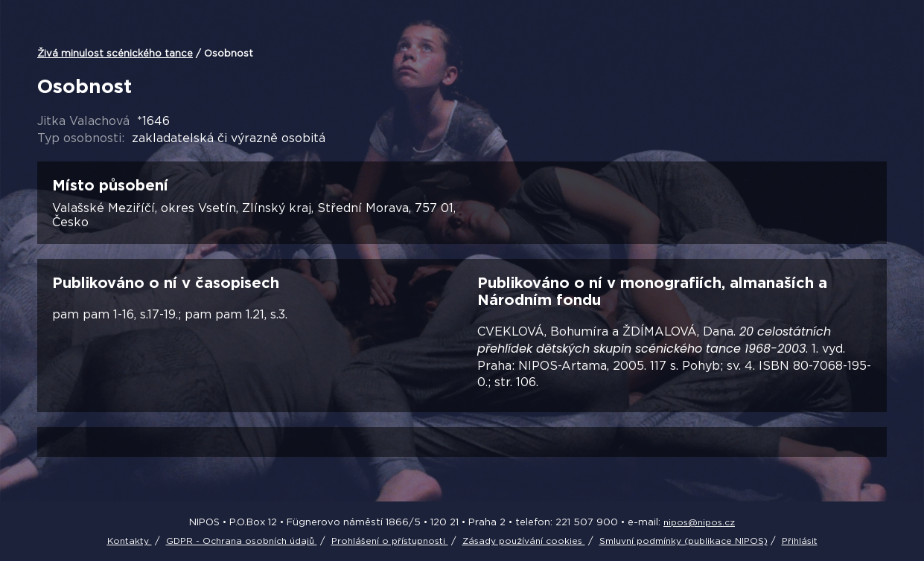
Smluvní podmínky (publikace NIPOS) (684, 541)
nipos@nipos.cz (699, 522)
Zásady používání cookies (524, 541)
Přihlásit (800, 541)
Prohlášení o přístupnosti (390, 541)
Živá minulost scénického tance (115, 53)
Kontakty (130, 541)
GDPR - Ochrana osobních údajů (242, 541)
